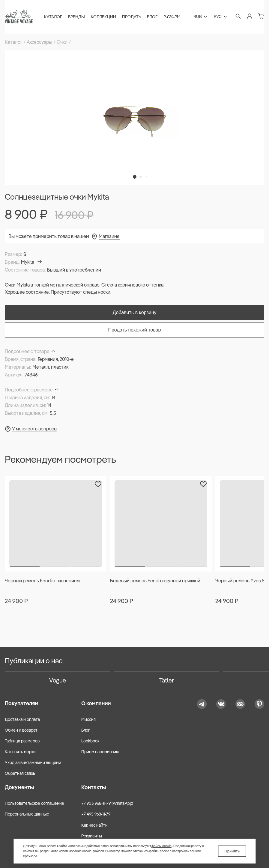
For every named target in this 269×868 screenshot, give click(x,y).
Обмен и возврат (21, 730)
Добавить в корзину (134, 312)
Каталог (53, 17)
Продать (132, 17)
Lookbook (90, 741)
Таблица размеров (22, 741)
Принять (232, 851)
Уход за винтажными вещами (33, 762)
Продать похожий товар (134, 330)
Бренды (76, 17)
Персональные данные (27, 814)
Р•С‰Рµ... (173, 17)
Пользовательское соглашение (34, 803)
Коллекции (103, 17)
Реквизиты (92, 836)
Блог (152, 17)
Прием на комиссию (100, 752)
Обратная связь (20, 773)
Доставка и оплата (22, 719)
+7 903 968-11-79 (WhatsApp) (107, 803)
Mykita (31, 262)
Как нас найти (94, 825)
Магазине (109, 236)
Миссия (88, 719)
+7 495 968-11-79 (96, 814)
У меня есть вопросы (35, 429)
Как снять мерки (20, 752)
